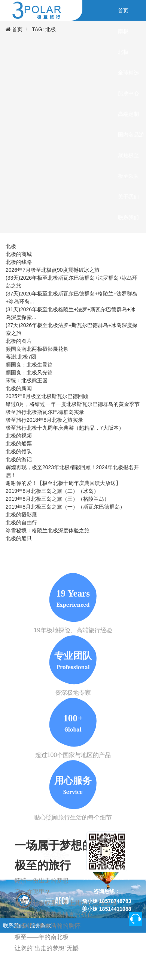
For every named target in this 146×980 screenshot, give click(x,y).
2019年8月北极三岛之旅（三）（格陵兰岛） (57, 499)
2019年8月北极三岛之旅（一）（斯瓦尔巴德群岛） (65, 507)
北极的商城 (19, 254)
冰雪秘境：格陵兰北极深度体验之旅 (48, 530)
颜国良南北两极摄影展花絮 (37, 349)
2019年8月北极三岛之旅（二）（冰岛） (52, 491)
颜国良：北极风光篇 (29, 373)
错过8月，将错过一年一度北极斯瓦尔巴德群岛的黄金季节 (73, 404)
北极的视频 (19, 436)
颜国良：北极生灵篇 (29, 365)
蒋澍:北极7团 (21, 357)
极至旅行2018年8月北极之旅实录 (44, 420)
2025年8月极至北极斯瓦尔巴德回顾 (47, 396)
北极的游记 (19, 459)
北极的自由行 (21, 523)
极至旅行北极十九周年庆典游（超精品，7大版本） (65, 428)
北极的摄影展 (21, 515)
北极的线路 (19, 262)
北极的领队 (19, 451)
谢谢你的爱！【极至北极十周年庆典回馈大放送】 (63, 483)
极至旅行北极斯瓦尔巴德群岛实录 (45, 412)
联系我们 (13, 925)
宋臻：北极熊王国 (27, 380)
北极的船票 (19, 444)
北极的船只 (19, 538)
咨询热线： (107, 891)
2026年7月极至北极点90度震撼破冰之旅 (53, 270)
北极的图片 (19, 341)
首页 (17, 29)
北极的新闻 (19, 388)
